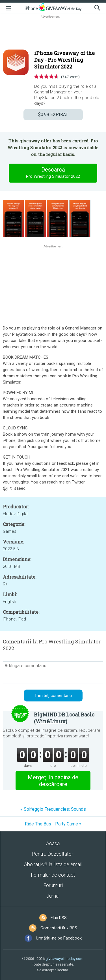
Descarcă (53, 173)
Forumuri (53, 885)
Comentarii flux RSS (59, 928)
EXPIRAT (53, 115)
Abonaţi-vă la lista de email (53, 864)
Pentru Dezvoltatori (53, 854)
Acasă (53, 843)
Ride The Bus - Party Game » (53, 824)
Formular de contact (53, 875)
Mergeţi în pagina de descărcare (53, 781)
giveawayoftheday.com (64, 959)
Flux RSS (59, 918)
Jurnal (53, 896)
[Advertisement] (53, 33)
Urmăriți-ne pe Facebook (59, 938)
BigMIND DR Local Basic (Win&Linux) (64, 718)
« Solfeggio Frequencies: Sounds (53, 809)
